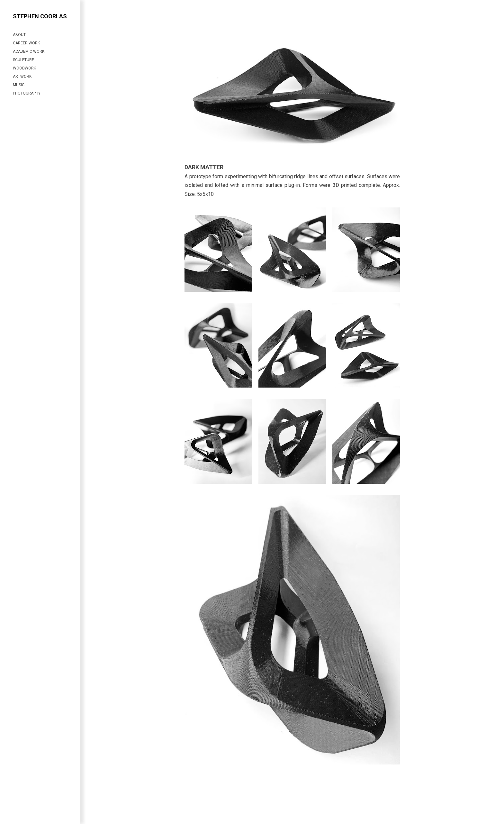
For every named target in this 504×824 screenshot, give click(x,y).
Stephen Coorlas (40, 16)
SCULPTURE (23, 60)
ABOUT (19, 35)
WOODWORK (24, 68)
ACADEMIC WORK (29, 51)
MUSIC (19, 85)
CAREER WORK (26, 43)
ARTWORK (22, 77)
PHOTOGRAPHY (27, 93)
